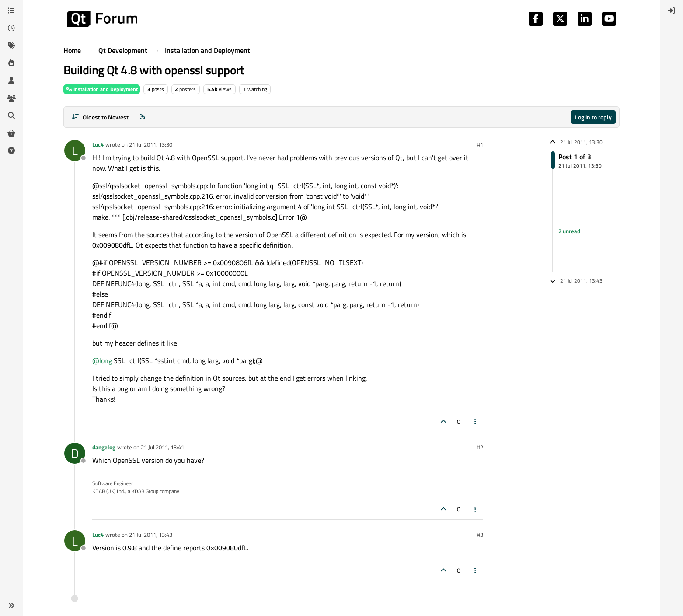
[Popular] (11, 63)
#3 (480, 535)
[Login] (672, 10)
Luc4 (98, 144)
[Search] (11, 115)
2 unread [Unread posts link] (569, 231)
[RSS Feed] (143, 117)
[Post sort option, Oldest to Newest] (100, 117)
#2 (480, 447)
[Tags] (11, 45)
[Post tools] (476, 422)
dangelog (104, 447)
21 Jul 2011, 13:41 (162, 447)
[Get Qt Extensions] (11, 133)
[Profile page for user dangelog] (75, 453)
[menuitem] (672, 10)
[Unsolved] (11, 150)
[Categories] (11, 10)
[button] (11, 605)
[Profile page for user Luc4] (75, 150)
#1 (480, 144)
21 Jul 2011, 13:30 (151, 144)
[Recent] (11, 28)
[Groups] (11, 98)
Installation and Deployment (102, 89)
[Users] (11, 80)
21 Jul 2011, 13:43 (151, 535)
